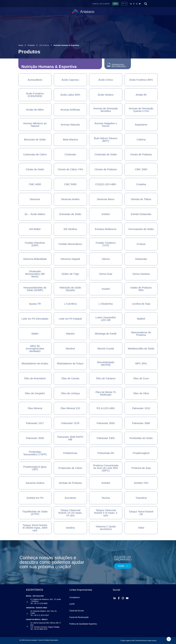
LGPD (72, 604)
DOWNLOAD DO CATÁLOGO (119, 65)
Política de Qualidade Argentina (83, 624)
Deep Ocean (152, 640)
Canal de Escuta (77, 611)
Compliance (75, 597)
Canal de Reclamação (79, 617)
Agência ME (130, 640)
